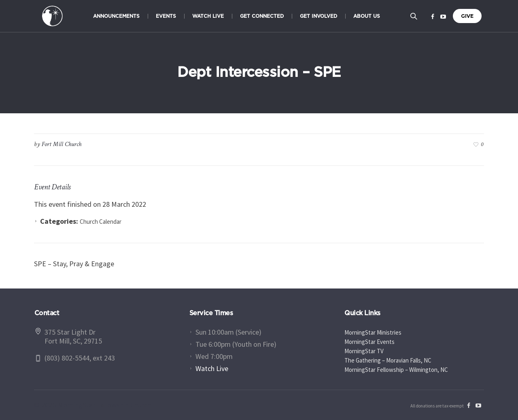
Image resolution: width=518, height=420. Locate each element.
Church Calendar (101, 222)
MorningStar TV (364, 351)
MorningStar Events (369, 342)
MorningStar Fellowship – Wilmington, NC (396, 370)
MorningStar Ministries (373, 332)
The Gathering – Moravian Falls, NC (388, 360)
